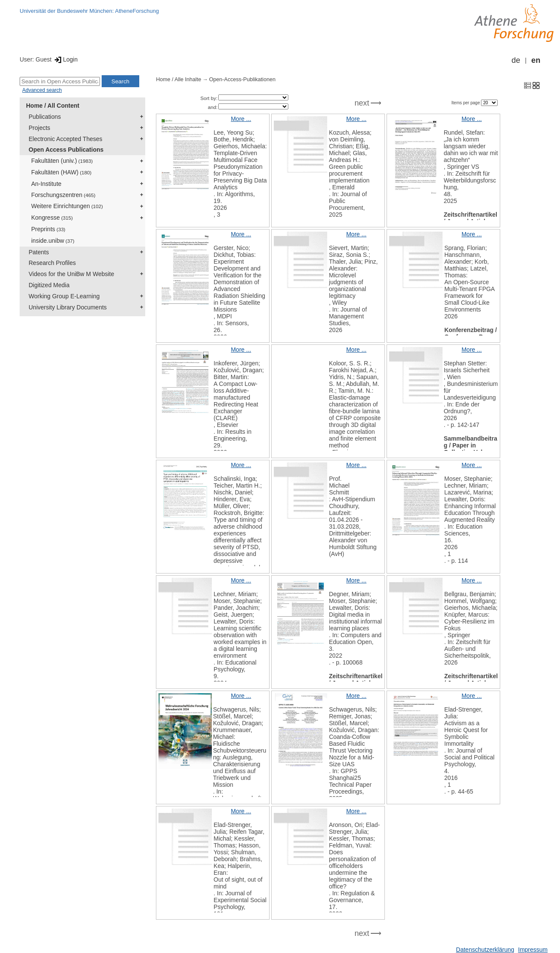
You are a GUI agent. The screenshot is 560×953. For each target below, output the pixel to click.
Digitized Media (49, 285)
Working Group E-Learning (64, 296)
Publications (45, 117)
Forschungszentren (63, 195)
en (536, 60)
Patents (39, 252)
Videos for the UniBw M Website (71, 274)
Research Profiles (52, 263)
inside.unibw (53, 241)
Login (66, 59)
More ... (241, 119)
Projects (40, 128)
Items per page (466, 103)
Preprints (48, 229)
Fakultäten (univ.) (62, 161)
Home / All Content (53, 106)
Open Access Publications (66, 150)
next (362, 103)
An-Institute (46, 184)
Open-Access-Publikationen (242, 79)
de (516, 60)
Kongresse (52, 218)
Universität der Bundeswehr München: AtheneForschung (89, 11)
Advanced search (42, 90)
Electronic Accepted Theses (66, 139)
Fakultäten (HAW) (61, 172)
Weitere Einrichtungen (67, 206)
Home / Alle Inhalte (179, 79)
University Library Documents (68, 307)
